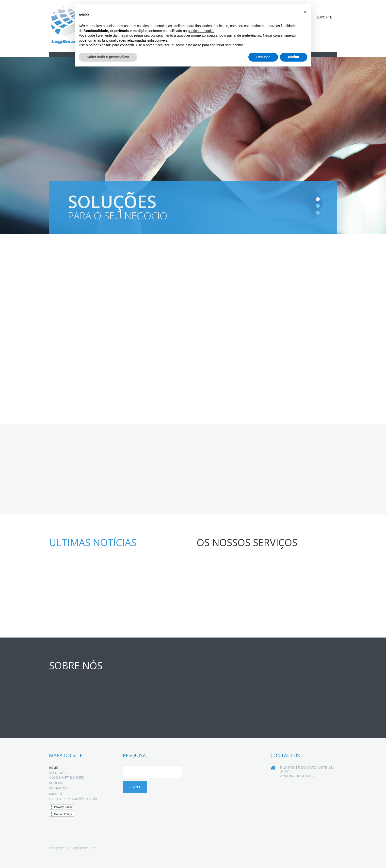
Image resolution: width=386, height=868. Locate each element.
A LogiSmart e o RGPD (67, 778)
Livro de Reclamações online (73, 800)
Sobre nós (58, 774)
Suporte (324, 17)
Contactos (58, 789)
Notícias (56, 784)
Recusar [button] (263, 57)
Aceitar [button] (294, 57)
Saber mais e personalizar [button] (108, 57)
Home (53, 768)
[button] (305, 12)
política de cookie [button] (201, 31)
